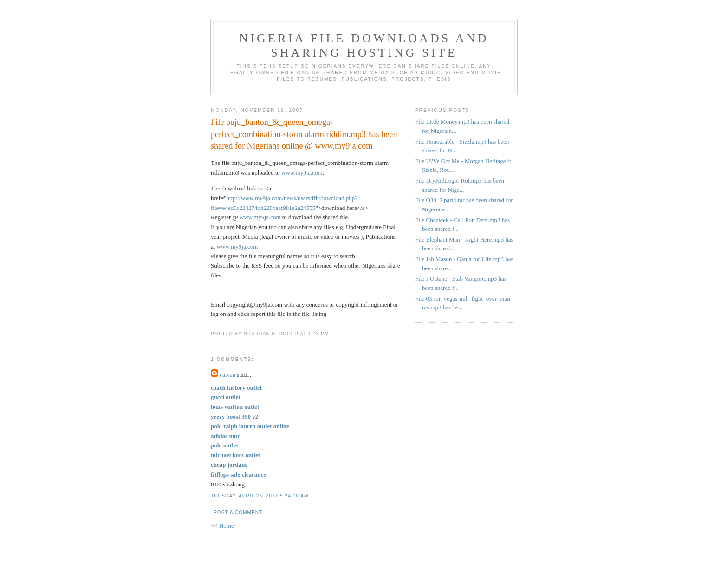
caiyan (227, 375)
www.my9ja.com (302, 173)
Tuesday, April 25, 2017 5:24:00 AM (260, 496)
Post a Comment (238, 513)
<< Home (222, 526)
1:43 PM (319, 334)
